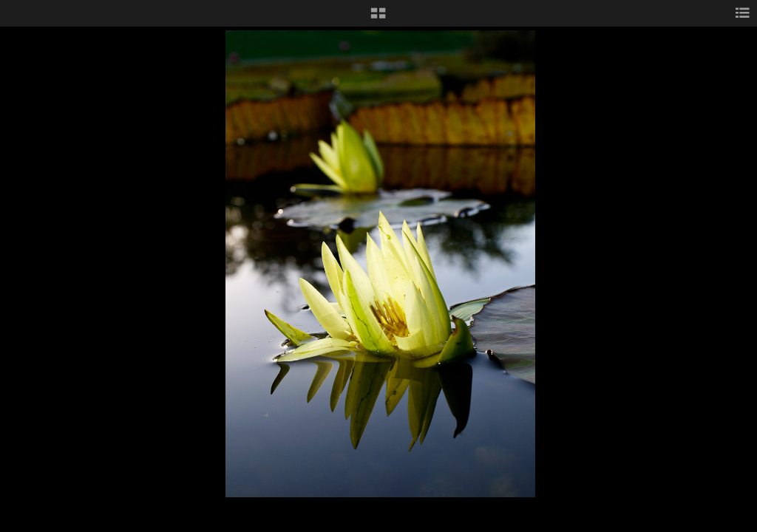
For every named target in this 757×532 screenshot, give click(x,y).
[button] (378, 18)
